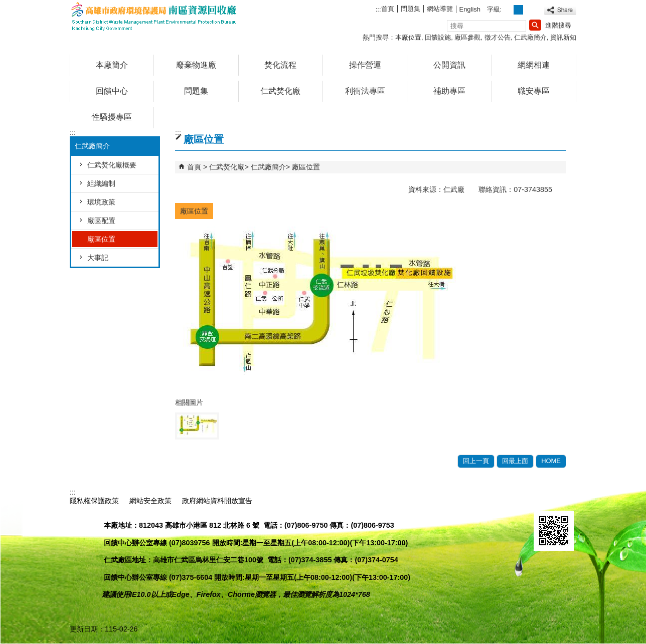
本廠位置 (408, 37)
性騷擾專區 (112, 117)
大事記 (98, 258)
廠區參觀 (467, 37)
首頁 (388, 9)
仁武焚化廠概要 (112, 165)
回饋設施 (438, 37)
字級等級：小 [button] (508, 10)
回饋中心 (112, 91)
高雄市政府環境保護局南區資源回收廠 (154, 17)
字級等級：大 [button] (529, 10)
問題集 (411, 9)
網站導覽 (440, 9)
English (470, 9)
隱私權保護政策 (94, 501)
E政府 (544, 499)
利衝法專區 (365, 91)
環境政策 (101, 202)
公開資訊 (449, 65)
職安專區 (534, 91)
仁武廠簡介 (530, 37)
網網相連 (534, 65)
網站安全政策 (150, 501)
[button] (535, 25)
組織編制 (101, 183)
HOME (551, 461)
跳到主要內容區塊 (5, 5)
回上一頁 (476, 461)
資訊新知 (563, 37)
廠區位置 (101, 239)
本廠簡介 (112, 65)
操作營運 (365, 65)
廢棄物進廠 (196, 65)
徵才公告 (498, 37)
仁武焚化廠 (280, 91)
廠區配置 (101, 221)
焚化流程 (280, 65)
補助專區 (449, 91)
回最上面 (515, 461)
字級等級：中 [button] (518, 10)
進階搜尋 (558, 25)
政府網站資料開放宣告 (217, 501)
